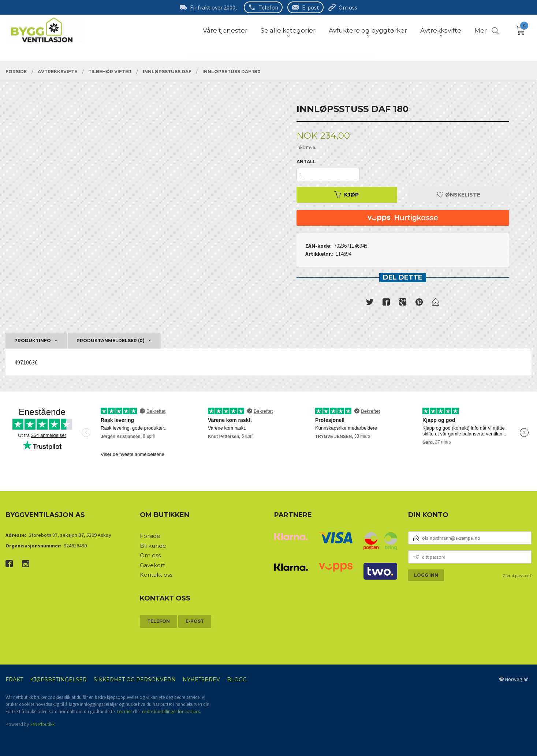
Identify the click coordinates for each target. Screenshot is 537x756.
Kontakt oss (156, 575)
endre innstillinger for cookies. (171, 712)
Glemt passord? (517, 575)
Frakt (14, 680)
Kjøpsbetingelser (58, 680)
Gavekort (152, 565)
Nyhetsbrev (201, 680)
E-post (311, 7)
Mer (481, 30)
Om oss (348, 7)
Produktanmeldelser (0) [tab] (111, 340)
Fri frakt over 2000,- (215, 7)
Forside (150, 536)
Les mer (124, 712)
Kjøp (347, 195)
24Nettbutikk (42, 724)
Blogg (237, 680)
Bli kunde (153, 546)
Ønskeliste (459, 195)
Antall (306, 162)
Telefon (268, 7)
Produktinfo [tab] (33, 340)
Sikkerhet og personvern (135, 680)
